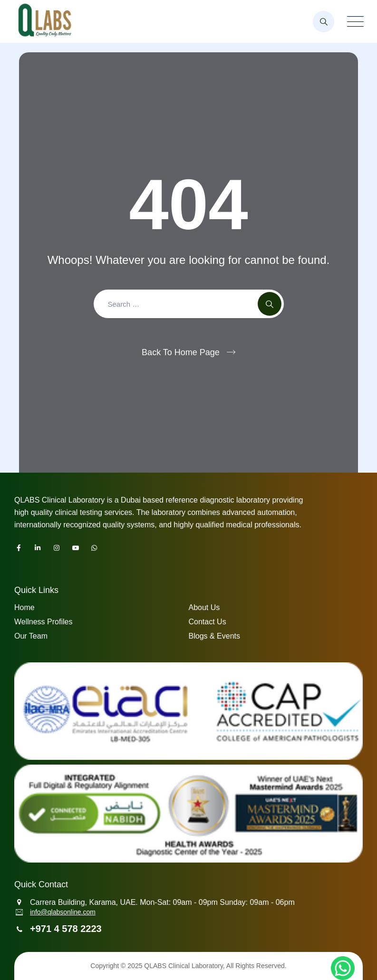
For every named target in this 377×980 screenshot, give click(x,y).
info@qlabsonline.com (63, 912)
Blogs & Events (215, 636)
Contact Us (208, 622)
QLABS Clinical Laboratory (183, 966)
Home (24, 607)
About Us (204, 607)
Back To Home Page (181, 352)
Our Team (31, 636)
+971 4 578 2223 (66, 929)
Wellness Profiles (43, 622)
